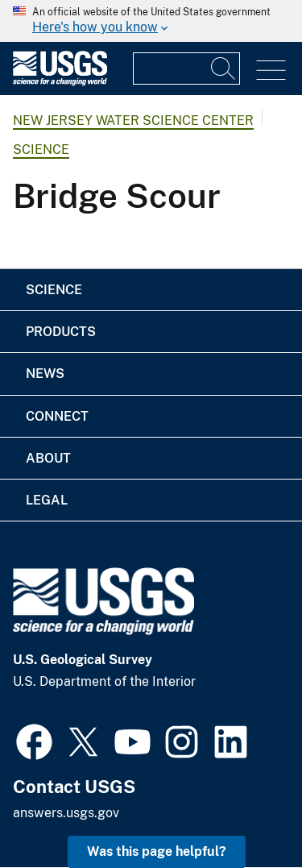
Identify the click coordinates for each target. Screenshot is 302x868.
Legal (47, 500)
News (45, 374)
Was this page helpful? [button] (157, 851)
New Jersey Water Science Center (133, 120)
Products (61, 332)
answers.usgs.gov (66, 813)
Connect (57, 416)
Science (41, 150)
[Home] (60, 82)
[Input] (186, 69)
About (48, 458)
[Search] (224, 69)
